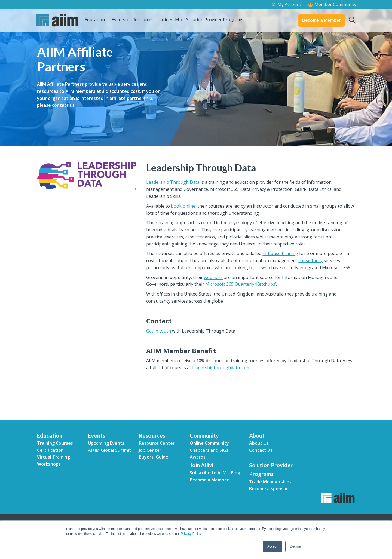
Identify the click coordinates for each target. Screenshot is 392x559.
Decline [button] (295, 546)
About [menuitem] (257, 435)
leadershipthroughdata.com (221, 368)
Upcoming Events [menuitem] (106, 443)
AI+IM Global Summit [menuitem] (110, 450)
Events (118, 20)
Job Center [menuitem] (150, 450)
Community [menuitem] (204, 435)
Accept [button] (272, 546)
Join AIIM (170, 20)
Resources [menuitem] (152, 435)
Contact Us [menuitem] (261, 450)
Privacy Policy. (191, 534)
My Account (286, 4)
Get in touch (159, 331)
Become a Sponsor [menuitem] (269, 489)
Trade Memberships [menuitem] (270, 482)
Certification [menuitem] (50, 450)
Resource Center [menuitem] (157, 443)
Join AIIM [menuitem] (201, 465)
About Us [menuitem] (259, 443)
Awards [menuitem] (198, 457)
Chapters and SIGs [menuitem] (209, 450)
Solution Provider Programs (215, 20)
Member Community (332, 4)
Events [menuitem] (97, 435)
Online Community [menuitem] (209, 443)
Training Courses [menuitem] (55, 443)
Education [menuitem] (50, 435)
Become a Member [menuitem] (209, 480)
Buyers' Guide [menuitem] (154, 457)
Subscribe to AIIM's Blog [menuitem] (215, 473)
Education (95, 20)
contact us (63, 105)
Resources (143, 20)
